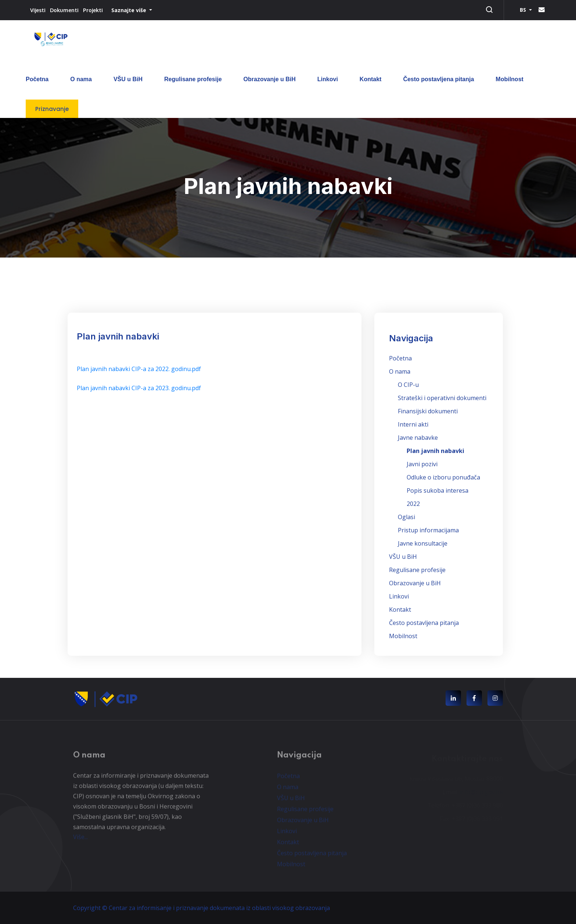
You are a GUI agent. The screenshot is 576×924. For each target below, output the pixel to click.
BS (524, 10)
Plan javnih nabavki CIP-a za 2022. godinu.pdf (139, 369)
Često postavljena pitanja (438, 79)
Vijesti (38, 10)
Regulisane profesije (193, 79)
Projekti (93, 10)
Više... (80, 840)
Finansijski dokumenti (428, 411)
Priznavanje (52, 109)
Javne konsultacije (423, 543)
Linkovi (328, 79)
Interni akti (413, 424)
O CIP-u (408, 385)
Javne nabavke (418, 438)
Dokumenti (64, 10)
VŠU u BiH (128, 79)
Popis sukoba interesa (438, 490)
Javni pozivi (422, 464)
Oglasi (406, 517)
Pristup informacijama (428, 530)
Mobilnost (510, 79)
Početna (37, 79)
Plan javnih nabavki (435, 451)
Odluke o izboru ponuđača (443, 477)
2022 (413, 504)
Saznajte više (129, 10)
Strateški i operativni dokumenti (442, 398)
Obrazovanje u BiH (270, 79)
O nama (81, 79)
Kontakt (371, 79)
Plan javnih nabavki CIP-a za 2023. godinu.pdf (139, 388)
